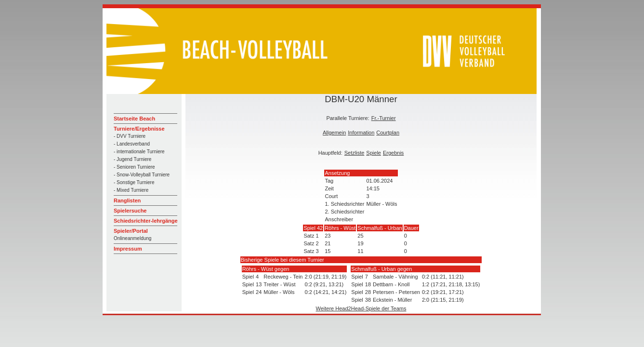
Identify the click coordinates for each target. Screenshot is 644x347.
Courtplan (388, 133)
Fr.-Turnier (384, 118)
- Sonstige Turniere (134, 182)
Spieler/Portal (131, 231)
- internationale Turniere (139, 152)
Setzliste (355, 153)
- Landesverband (132, 144)
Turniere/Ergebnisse (139, 129)
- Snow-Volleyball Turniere (142, 175)
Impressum (128, 249)
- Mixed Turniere (131, 190)
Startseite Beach (134, 119)
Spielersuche (130, 211)
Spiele (374, 153)
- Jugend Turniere (132, 159)
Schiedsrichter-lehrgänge (146, 221)
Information (361, 133)
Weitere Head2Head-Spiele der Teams (361, 308)
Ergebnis (393, 153)
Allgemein (334, 133)
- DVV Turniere (130, 136)
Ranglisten (127, 200)
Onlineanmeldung (132, 238)
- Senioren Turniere (134, 167)
